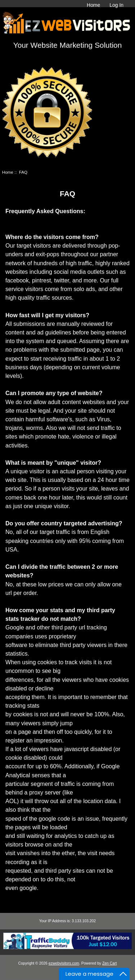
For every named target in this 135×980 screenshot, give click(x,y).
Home (93, 5)
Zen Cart (110, 963)
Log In (116, 5)
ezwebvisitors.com (64, 963)
